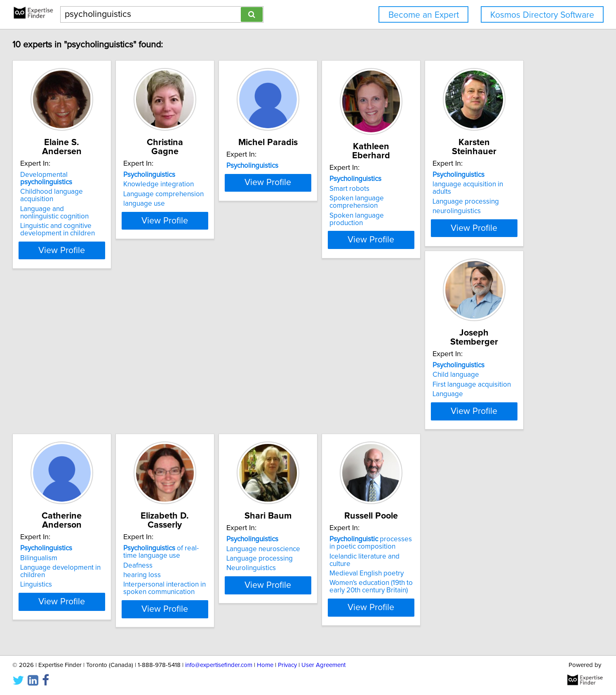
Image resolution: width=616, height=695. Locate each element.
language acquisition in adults (114, 369)
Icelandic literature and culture (239, 569)
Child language (215, 369)
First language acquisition (231, 378)
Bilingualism (334, 369)
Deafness (454, 376)
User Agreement (323, 665)
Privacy (287, 665)
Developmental (119, 166)
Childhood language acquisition (117, 175)
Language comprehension (232, 185)
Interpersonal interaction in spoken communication (481, 399)
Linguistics (332, 395)
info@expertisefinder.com (219, 665)
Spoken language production (484, 207)
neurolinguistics (93, 388)
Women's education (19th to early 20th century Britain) (242, 592)
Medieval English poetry (229, 579)
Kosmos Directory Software (542, 15)
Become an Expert (424, 15)
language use (213, 195)
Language (207, 388)
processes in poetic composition (237, 556)
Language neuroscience (105, 562)
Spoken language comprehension (467, 193)
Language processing (102, 378)
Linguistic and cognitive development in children (106, 206)
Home (265, 665)
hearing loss (458, 386)
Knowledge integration (227, 175)
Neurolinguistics (93, 581)
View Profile (121, 226)
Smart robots (460, 180)
